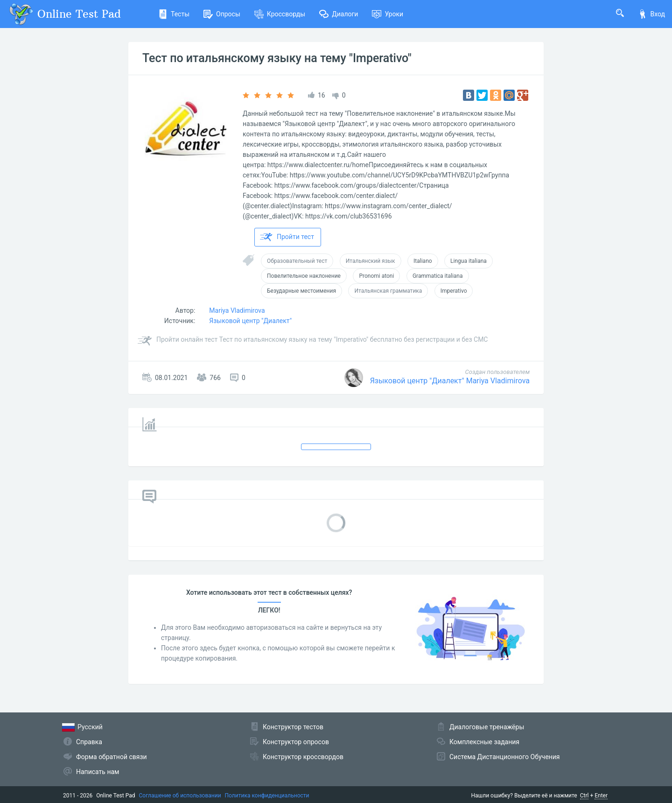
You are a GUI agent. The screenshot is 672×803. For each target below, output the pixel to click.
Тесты (174, 14)
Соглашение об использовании (180, 796)
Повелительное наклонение (304, 276)
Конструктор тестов (293, 727)
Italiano (423, 261)
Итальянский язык (371, 261)
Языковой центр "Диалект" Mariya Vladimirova (450, 381)
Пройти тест (287, 237)
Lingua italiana (469, 261)
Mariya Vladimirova (237, 310)
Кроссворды (280, 14)
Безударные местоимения (301, 291)
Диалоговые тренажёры (487, 727)
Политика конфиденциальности (267, 796)
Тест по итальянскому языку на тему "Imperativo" (277, 58)
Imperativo (454, 291)
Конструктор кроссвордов (303, 757)
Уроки (388, 14)
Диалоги (339, 14)
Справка (89, 742)
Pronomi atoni (376, 276)
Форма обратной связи (112, 757)
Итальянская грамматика (388, 291)
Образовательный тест (297, 261)
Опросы (222, 14)
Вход (651, 14)
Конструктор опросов (296, 742)
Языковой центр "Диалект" (250, 321)
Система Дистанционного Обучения (504, 757)
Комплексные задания (484, 742)
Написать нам (98, 772)
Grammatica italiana (438, 276)
